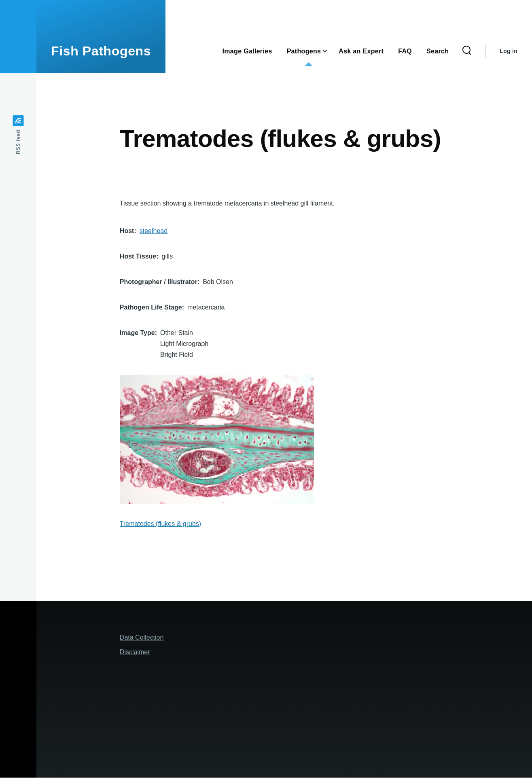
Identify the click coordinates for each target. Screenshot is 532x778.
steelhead (154, 231)
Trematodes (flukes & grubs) (160, 524)
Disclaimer (135, 652)
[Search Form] (467, 51)
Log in (509, 51)
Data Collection (142, 637)
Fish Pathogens (101, 51)
